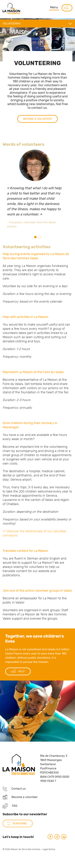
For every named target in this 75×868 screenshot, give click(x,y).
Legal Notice (49, 861)
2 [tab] (40, 237)
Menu (54, 7)
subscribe (20, 836)
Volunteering (12, 24)
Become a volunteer (37, 131)
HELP (18, 683)
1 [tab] (35, 237)
